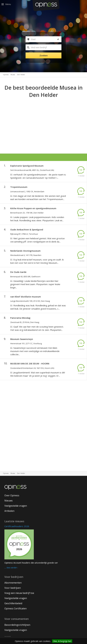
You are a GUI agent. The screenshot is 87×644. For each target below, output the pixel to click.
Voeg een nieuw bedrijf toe (19, 593)
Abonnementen (13, 583)
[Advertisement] (43, 121)
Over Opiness (12, 495)
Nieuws (9, 501)
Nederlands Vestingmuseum (25, 251)
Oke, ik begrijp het (62, 641)
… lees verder (11, 568)
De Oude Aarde (18, 272)
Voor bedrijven (13, 588)
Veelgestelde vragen (16, 506)
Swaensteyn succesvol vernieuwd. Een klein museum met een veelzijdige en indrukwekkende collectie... (35, 351)
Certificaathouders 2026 (17, 526)
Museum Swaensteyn (22, 339)
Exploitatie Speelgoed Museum (27, 166)
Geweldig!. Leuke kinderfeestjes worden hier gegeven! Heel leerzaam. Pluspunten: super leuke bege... (35, 284)
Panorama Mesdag (20, 318)
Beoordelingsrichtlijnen (17, 625)
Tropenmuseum (19, 187)
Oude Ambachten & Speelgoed (27, 230)
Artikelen (9, 511)
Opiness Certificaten (16, 608)
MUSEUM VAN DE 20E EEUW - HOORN (30, 363)
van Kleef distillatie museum (26, 297)
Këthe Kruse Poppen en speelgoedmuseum (33, 208)
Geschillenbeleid (13, 603)
